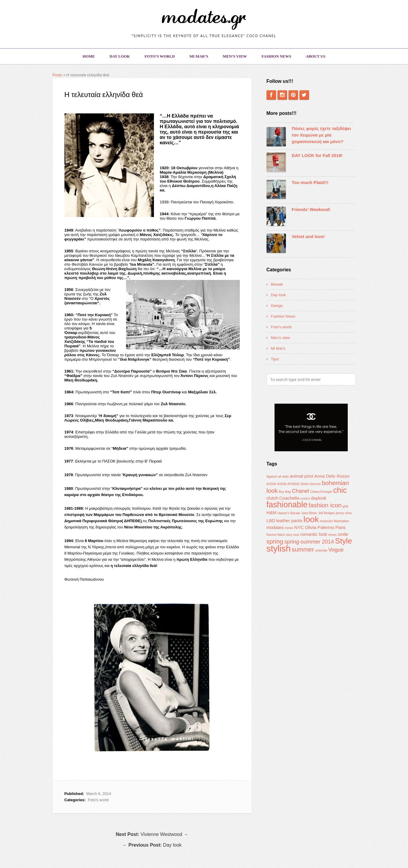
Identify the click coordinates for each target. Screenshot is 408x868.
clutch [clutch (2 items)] (272, 498)
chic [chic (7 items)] (340, 490)
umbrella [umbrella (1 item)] (321, 550)
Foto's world (98, 800)
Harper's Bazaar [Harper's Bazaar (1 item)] (289, 513)
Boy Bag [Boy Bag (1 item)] (285, 492)
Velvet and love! (308, 237)
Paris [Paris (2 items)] (341, 527)
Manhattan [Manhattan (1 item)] (341, 521)
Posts (58, 75)
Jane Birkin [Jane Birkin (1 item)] (309, 513)
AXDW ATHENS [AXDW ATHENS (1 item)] (288, 484)
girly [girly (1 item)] (346, 506)
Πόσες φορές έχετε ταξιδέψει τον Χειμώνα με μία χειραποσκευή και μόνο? (321, 135)
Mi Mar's (278, 348)
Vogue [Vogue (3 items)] (336, 550)
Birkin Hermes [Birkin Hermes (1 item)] (311, 484)
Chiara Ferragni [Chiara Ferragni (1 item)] (321, 492)
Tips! (275, 359)
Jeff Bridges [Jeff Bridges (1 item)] (327, 513)
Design (277, 306)
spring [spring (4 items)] (275, 541)
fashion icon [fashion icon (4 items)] (325, 505)
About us (316, 56)
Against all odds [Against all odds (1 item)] (278, 476)
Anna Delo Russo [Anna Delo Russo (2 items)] (332, 476)
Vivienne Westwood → (152, 834)
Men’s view (235, 56)
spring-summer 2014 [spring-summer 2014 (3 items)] (309, 542)
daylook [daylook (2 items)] (319, 498)
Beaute (277, 284)
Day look (120, 56)
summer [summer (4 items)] (303, 549)
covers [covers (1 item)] (305, 498)
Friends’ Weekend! (311, 210)
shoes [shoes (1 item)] (333, 535)
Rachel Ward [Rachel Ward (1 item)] (276, 535)
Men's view (281, 338)
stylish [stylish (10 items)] (279, 548)
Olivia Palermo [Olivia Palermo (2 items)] (320, 527)
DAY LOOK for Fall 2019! (317, 156)
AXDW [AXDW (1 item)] (271, 484)
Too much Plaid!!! (310, 183)
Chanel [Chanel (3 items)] (300, 491)
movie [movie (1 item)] (289, 528)
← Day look (152, 845)
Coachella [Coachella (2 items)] (289, 498)
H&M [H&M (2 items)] (272, 513)
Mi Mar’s (199, 56)
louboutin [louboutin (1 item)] (326, 521)
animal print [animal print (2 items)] (301, 476)
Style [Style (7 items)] (343, 541)
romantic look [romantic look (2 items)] (314, 534)
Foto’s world (160, 56)
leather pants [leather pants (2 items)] (289, 521)
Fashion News (276, 56)
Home (89, 56)
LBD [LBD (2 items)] (271, 521)
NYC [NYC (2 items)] (299, 527)
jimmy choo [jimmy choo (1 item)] (344, 513)
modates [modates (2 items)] (275, 527)
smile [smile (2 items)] (343, 534)
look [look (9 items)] (311, 519)
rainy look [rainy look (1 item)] (292, 535)
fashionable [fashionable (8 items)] (287, 505)
